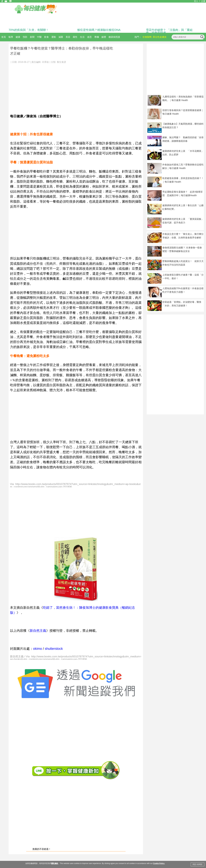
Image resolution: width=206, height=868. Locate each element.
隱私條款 (55, 863)
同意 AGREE (197, 864)
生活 (82, 37)
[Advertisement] (76, 87)
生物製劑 (147, 37)
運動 (54, 37)
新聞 (32, 37)
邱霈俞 (45, 62)
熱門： (138, 37)
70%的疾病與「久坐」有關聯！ (29, 30)
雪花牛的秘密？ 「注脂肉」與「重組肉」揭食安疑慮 (169, 31)
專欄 (97, 37)
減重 (61, 37)
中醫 (39, 37)
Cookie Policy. (159, 863)
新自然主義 (38, 631)
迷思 (89, 37)
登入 (196, 1)
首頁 (4, 37)
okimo (37, 649)
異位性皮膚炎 (160, 37)
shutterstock (54, 649)
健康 (18, 37)
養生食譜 (61, 62)
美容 (68, 37)
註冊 (203, 1)
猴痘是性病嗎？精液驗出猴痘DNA (99, 30)
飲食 (46, 37)
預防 (25, 37)
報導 (11, 37)
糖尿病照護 (114, 37)
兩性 (75, 37)
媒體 (104, 37)
